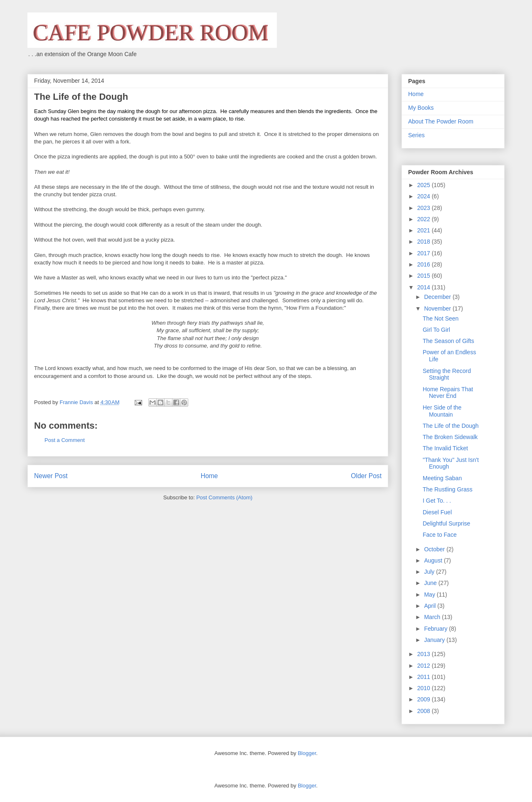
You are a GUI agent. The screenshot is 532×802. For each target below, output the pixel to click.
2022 (425, 219)
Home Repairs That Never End (448, 393)
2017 (425, 253)
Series (416, 135)
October (435, 549)
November (438, 308)
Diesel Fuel (437, 512)
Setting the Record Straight (447, 374)
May (430, 595)
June (431, 583)
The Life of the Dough (451, 426)
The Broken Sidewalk (450, 437)
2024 (425, 196)
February (436, 629)
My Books (421, 108)
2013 (425, 654)
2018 (425, 242)
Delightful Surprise (446, 523)
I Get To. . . (437, 501)
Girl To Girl (436, 330)
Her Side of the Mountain (442, 411)
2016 (425, 264)
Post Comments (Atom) (224, 497)
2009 (425, 699)
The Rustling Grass (448, 489)
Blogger (307, 753)
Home (209, 476)
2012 (425, 666)
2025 (425, 185)
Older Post (366, 476)
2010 (425, 688)
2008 (425, 711)
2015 (425, 276)
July (430, 572)
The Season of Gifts (448, 341)
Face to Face (440, 535)
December (438, 297)
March (433, 617)
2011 (425, 677)
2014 (425, 287)
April (431, 606)
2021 (425, 230)
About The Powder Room (441, 121)
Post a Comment (65, 440)
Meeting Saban (442, 478)
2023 (425, 208)
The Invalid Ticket (445, 448)
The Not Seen (441, 318)
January (435, 640)
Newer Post (51, 476)
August (434, 560)
